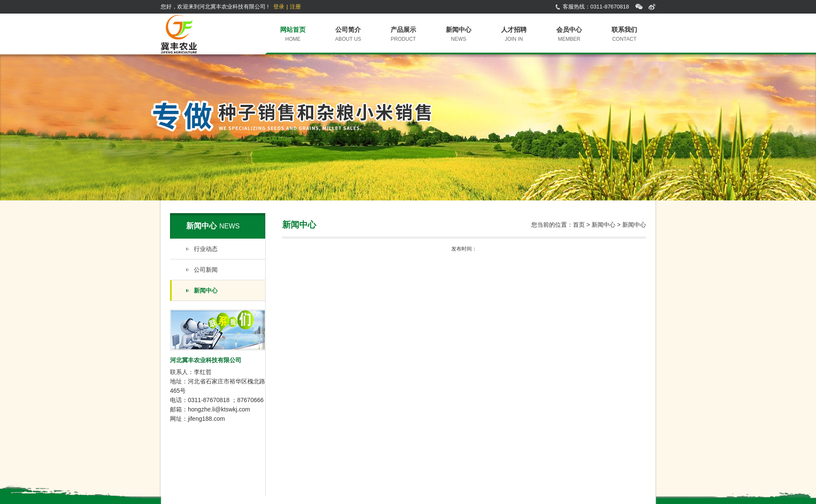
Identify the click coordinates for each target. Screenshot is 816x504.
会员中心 (569, 30)
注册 (295, 7)
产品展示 (403, 30)
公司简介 (348, 30)
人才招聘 (514, 30)
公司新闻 (206, 270)
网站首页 (293, 30)
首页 (579, 225)
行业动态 (206, 249)
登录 (279, 7)
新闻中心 (459, 30)
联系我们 (624, 30)
